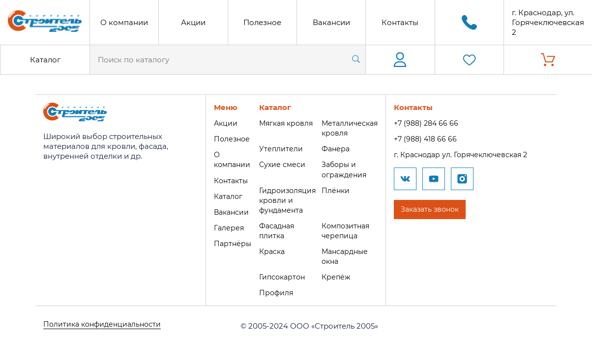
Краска (271, 250)
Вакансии (331, 22)
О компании (124, 22)
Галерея (226, 227)
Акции (193, 22)
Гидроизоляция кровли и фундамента (287, 199)
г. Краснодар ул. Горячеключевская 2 (469, 154)
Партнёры (229, 242)
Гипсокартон (282, 275)
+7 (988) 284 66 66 (432, 123)
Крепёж (338, 275)
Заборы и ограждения (347, 169)
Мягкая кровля (286, 123)
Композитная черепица (349, 230)
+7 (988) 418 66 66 (431, 139)
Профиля (275, 291)
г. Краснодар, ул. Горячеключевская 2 (548, 22)
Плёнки (338, 189)
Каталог (45, 60)
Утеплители (279, 149)
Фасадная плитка (276, 230)
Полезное (262, 22)
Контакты (400, 22)
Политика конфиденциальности (105, 324)
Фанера (338, 149)
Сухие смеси (281, 164)
